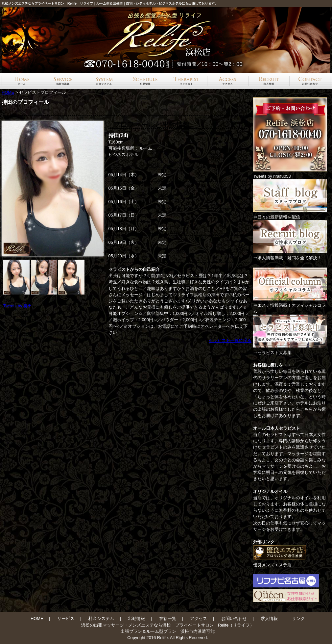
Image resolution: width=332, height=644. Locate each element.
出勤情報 (136, 618)
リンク (298, 618)
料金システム (101, 618)
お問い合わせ (234, 618)
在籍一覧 (168, 618)
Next (97, 189)
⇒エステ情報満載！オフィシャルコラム (290, 305)
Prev (12, 189)
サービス (66, 618)
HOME (8, 92)
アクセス (199, 618)
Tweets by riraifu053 (272, 176)
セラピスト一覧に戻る (230, 340)
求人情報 (269, 618)
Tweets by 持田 (18, 306)
